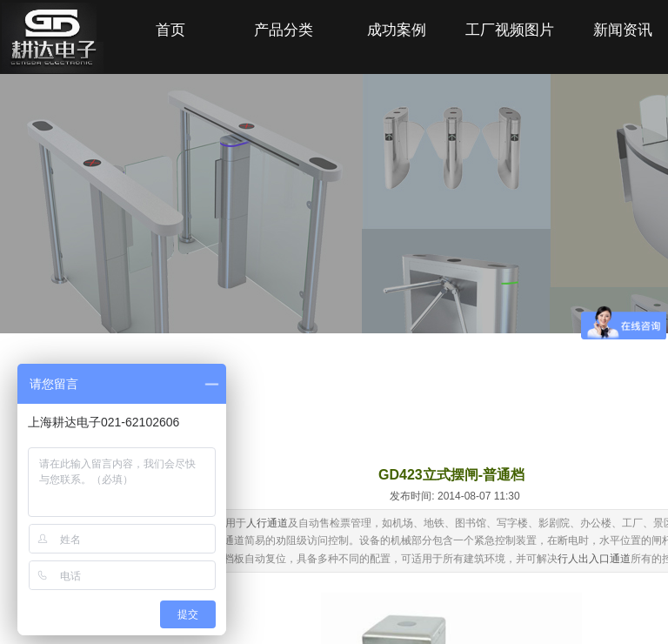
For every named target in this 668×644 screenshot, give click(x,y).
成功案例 (397, 30)
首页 (170, 30)
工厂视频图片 (510, 30)
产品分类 (284, 30)
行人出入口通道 (594, 559)
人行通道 (267, 523)
